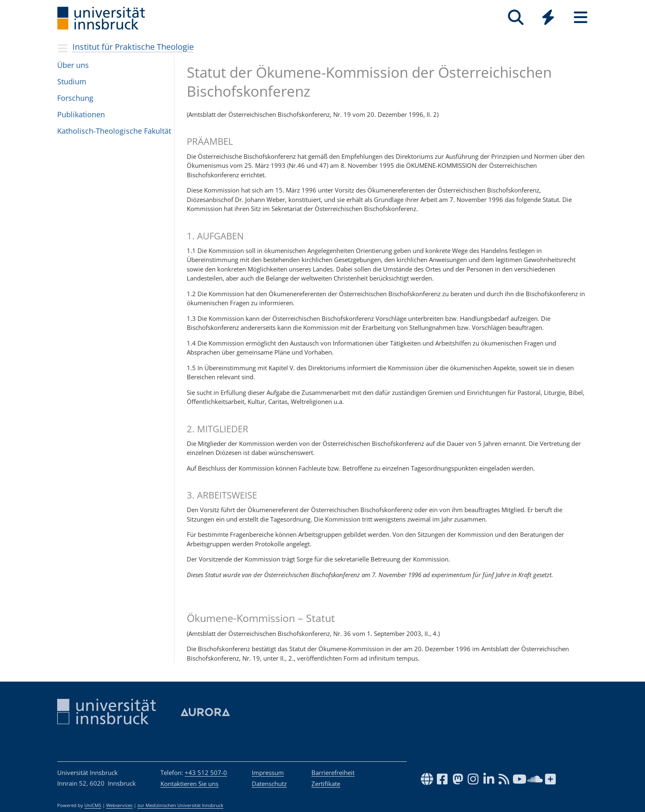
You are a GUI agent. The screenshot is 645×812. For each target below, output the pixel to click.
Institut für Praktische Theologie (133, 47)
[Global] (548, 18)
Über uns (73, 65)
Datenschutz (269, 784)
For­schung (75, 98)
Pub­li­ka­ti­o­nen (81, 114)
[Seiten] (581, 17)
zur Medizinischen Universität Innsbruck (180, 805)
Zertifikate (326, 784)
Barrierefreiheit (333, 773)
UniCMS (93, 805)
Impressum (268, 773)
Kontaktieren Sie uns (189, 784)
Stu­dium (72, 81)
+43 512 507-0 (206, 773)
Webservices (119, 805)
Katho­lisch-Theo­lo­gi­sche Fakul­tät (114, 131)
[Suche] (516, 17)
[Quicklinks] (548, 17)
